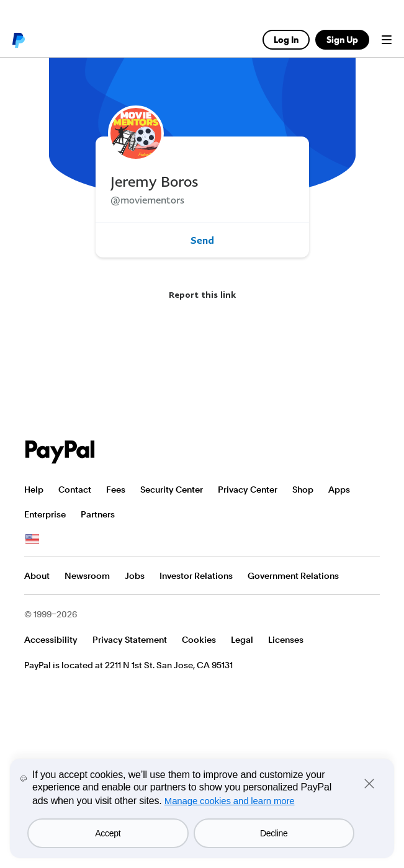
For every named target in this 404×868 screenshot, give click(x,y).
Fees (116, 490)
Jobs (135, 576)
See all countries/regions (32, 539)
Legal (242, 640)
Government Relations (293, 576)
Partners (98, 514)
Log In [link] (286, 39)
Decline (274, 833)
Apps (339, 490)
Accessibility (51, 640)
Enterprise (45, 514)
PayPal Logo (60, 452)
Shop (303, 490)
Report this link (202, 294)
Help (34, 490)
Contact (75, 490)
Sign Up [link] (342, 39)
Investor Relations (196, 576)
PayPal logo (18, 40)
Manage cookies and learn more (230, 801)
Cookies (199, 640)
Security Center (172, 490)
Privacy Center (248, 490)
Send (202, 240)
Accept (108, 833)
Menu (387, 40)
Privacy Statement (130, 640)
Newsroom (87, 576)
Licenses (286, 640)
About (37, 576)
